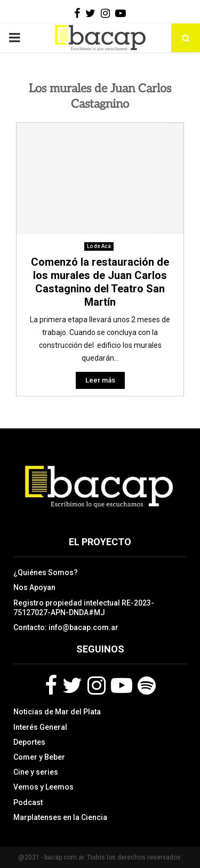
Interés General (40, 727)
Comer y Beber (39, 757)
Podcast (28, 802)
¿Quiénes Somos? (46, 572)
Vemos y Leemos (43, 787)
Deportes (29, 742)
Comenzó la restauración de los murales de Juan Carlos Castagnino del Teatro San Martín (100, 282)
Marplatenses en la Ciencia (60, 817)
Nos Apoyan (34, 587)
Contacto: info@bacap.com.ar (66, 627)
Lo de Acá (99, 246)
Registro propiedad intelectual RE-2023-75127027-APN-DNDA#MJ (84, 608)
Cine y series (36, 772)
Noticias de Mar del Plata (57, 712)
